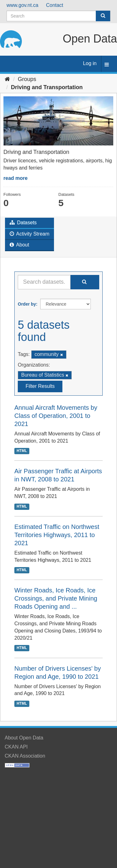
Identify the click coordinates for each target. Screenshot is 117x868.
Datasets (23, 223)
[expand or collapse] (107, 65)
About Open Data (24, 738)
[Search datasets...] (44, 282)
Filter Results (40, 386)
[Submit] (103, 16)
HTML (22, 451)
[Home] (7, 79)
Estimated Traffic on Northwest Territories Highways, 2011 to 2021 (57, 535)
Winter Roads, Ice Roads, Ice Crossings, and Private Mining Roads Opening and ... (56, 598)
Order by (27, 304)
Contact (54, 5)
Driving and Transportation (47, 87)
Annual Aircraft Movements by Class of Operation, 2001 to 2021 (56, 416)
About (19, 245)
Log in (90, 63)
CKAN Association (25, 756)
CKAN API (16, 747)
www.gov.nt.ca (22, 5)
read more (15, 178)
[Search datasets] (58, 16)
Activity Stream (29, 234)
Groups (27, 79)
